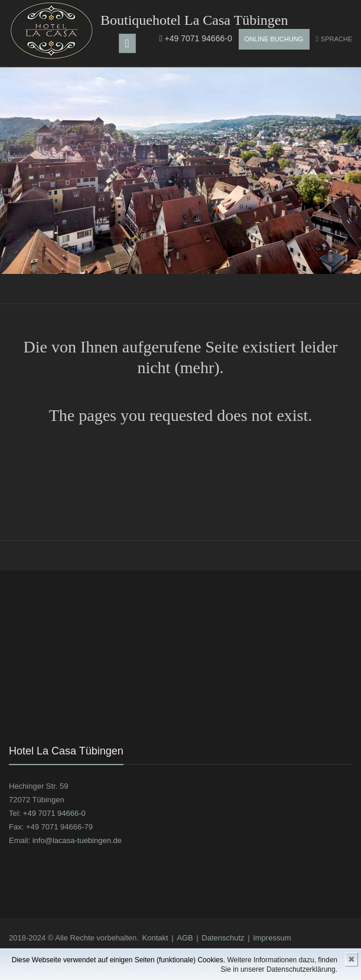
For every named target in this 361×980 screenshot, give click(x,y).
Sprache (336, 39)
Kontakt (155, 938)
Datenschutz (223, 938)
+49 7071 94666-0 (196, 38)
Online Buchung (274, 39)
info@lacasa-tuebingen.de (77, 840)
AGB (185, 938)
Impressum (272, 938)
